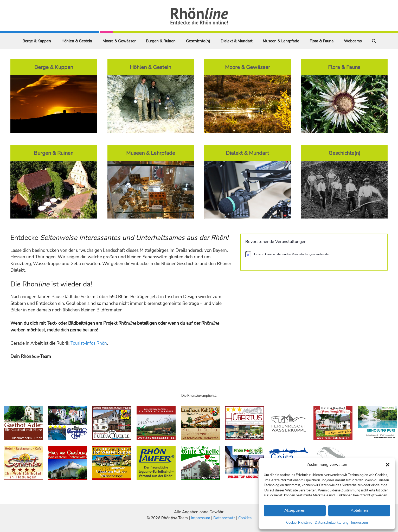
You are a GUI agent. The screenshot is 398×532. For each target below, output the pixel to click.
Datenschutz (224, 518)
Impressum (360, 523)
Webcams (353, 41)
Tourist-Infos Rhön (89, 343)
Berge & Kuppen (37, 41)
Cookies (245, 518)
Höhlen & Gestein (77, 41)
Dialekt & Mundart (236, 41)
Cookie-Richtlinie (299, 523)
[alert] (314, 254)
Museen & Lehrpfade (281, 41)
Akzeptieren (295, 510)
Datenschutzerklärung (332, 523)
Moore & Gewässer (119, 41)
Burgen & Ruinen (161, 41)
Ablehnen (359, 510)
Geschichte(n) (198, 41)
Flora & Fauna (322, 41)
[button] (388, 465)
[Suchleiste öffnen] (374, 41)
